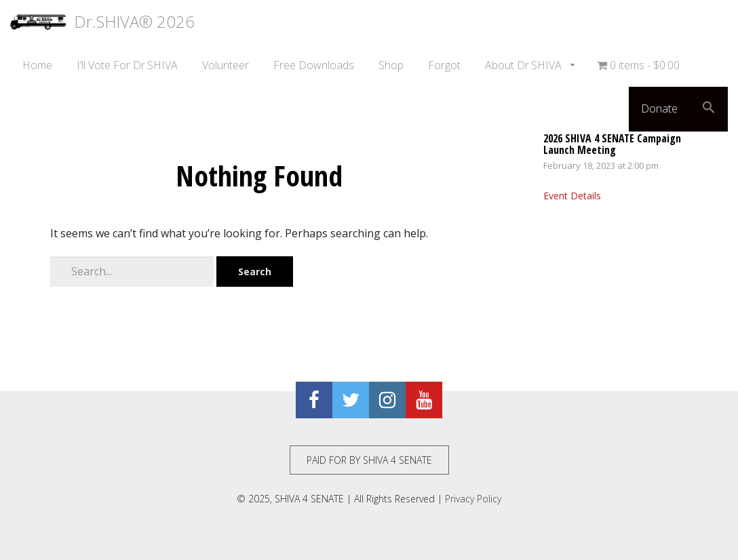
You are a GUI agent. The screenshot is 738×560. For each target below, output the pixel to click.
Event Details (572, 196)
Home (37, 65)
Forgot (444, 65)
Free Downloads (314, 65)
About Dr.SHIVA (525, 65)
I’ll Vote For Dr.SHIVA (127, 65)
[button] (709, 109)
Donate (659, 108)
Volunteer (226, 65)
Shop (391, 65)
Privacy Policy (473, 499)
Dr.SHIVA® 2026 (102, 22)
